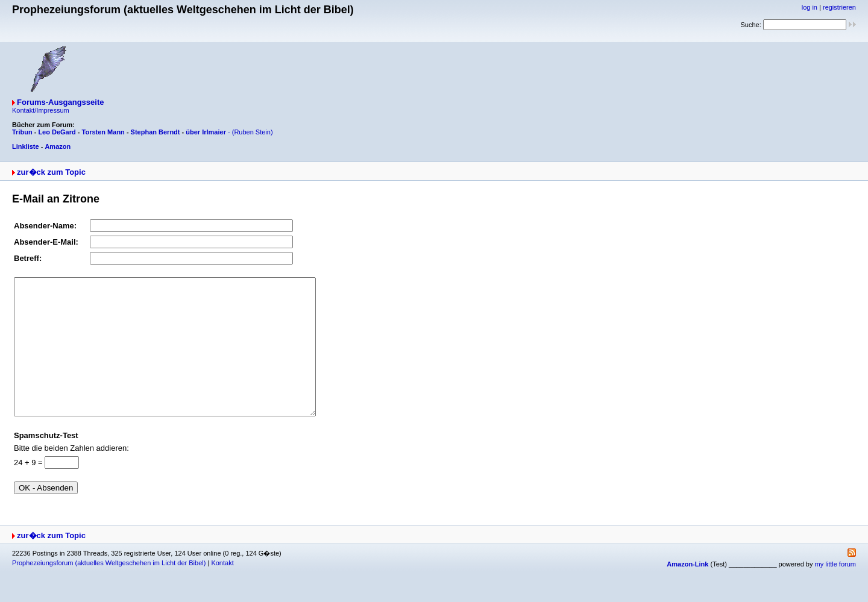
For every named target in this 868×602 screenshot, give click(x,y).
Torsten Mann (103, 132)
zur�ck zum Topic (51, 172)
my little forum (835, 591)
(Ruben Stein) (253, 132)
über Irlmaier (206, 132)
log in (810, 7)
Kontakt (222, 590)
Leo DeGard (57, 132)
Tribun (22, 132)
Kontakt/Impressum (41, 110)
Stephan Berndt (156, 132)
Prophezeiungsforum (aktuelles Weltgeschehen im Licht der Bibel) (109, 590)
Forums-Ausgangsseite (60, 102)
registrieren (839, 7)
